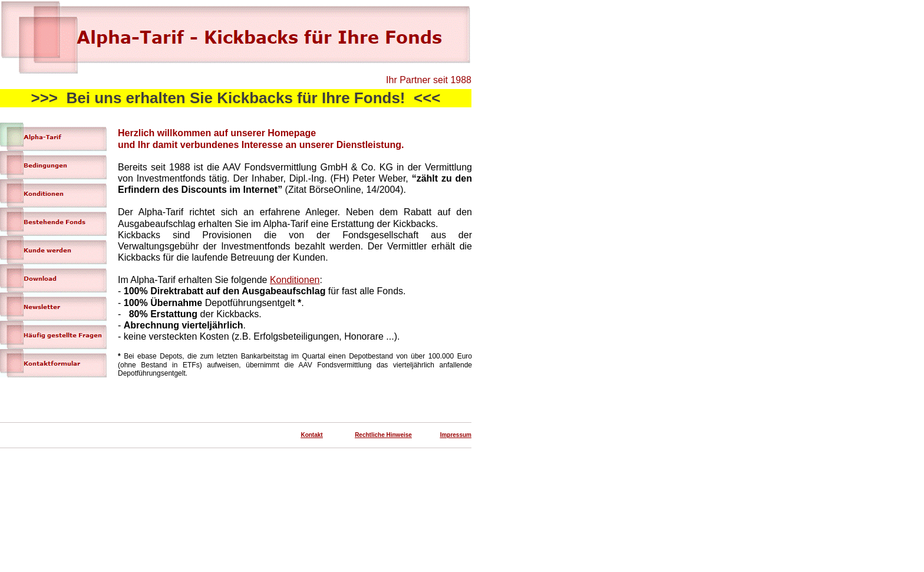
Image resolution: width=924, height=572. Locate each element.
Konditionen (295, 280)
